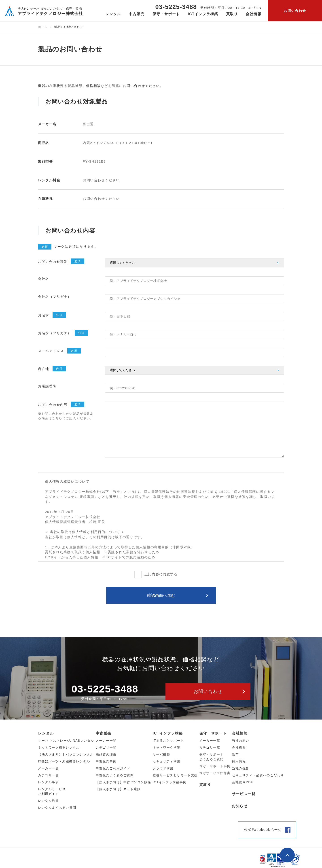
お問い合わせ (295, 11)
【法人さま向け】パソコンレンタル (66, 754)
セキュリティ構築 (167, 761)
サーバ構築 (161, 754)
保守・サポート (213, 733)
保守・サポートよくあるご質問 (211, 757)
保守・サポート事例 (215, 766)
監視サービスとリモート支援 (175, 775)
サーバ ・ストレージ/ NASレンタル (66, 741)
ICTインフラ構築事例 (170, 782)
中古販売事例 (106, 761)
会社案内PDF (243, 782)
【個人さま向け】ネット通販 (118, 789)
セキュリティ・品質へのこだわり (258, 775)
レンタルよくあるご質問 (57, 808)
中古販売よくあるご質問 (115, 775)
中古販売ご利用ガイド (113, 768)
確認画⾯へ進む (161, 595)
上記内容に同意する (161, 574)
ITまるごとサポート (168, 741)
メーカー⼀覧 (48, 768)
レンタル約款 (48, 801)
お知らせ (240, 806)
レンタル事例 (48, 782)
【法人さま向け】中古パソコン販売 (123, 782)
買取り (232, 14)
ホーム (43, 27)
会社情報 (240, 733)
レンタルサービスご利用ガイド (52, 791)
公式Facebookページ (263, 830)
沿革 (235, 754)
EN (259, 8)
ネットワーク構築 (167, 747)
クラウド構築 (163, 768)
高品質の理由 (106, 754)
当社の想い (241, 741)
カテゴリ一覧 (210, 747)
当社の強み (241, 768)
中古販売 (104, 733)
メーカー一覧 (210, 741)
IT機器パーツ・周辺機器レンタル (64, 761)
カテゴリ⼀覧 (48, 775)
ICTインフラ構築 (168, 733)
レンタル (46, 733)
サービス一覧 (244, 794)
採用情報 (239, 761)
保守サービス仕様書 (215, 773)
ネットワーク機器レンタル (59, 747)
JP (251, 8)
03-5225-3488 (176, 7)
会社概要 (239, 747)
